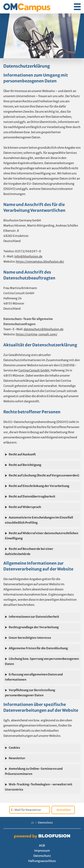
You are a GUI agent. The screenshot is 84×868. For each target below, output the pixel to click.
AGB (42, 845)
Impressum (42, 851)
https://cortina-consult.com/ (37, 334)
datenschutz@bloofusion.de (44, 329)
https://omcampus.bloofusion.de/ (40, 262)
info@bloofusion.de (28, 256)
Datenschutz (45, 823)
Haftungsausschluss (42, 861)
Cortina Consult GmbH (34, 370)
